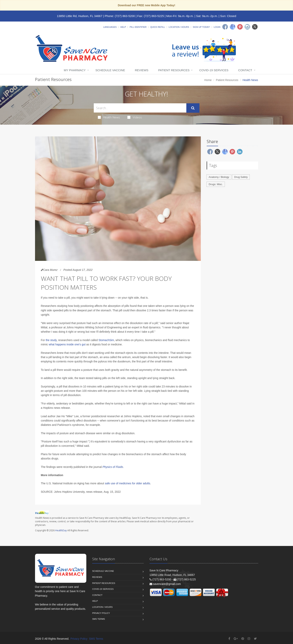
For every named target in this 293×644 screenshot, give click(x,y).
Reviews (142, 70)
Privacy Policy (101, 613)
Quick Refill (158, 27)
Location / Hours (179, 27)
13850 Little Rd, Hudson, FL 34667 (79, 16)
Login (217, 27)
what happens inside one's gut (67, 344)
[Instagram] (247, 27)
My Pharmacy (75, 70)
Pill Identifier (138, 27)
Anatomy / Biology (219, 177)
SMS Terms (99, 619)
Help (123, 27)
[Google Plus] (236, 639)
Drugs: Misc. (216, 184)
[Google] (233, 27)
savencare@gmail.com (167, 584)
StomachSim (106, 340)
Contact (245, 70)
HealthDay (61, 530)
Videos (135, 117)
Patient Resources (174, 70)
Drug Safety (241, 177)
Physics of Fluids (113, 467)
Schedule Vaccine (110, 70)
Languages (110, 27)
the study (51, 340)
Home (208, 80)
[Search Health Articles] (140, 108)
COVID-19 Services (214, 70)
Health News (109, 117)
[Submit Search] (193, 108)
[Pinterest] (240, 27)
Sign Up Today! (201, 27)
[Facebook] (225, 27)
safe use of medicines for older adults (127, 483)
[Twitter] (255, 27)
